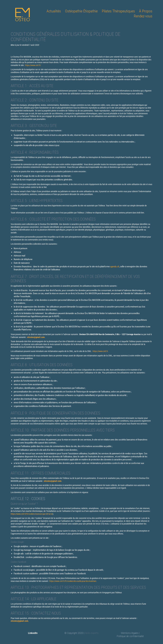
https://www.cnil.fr (100, 351)
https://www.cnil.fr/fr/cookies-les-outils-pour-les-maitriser (73, 581)
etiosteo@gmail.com (36, 337)
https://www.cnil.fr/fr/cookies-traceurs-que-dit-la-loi (32, 514)
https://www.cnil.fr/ (33, 65)
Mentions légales (130, 633)
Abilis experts (92, 633)
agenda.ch (115, 267)
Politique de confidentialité (130, 636)
